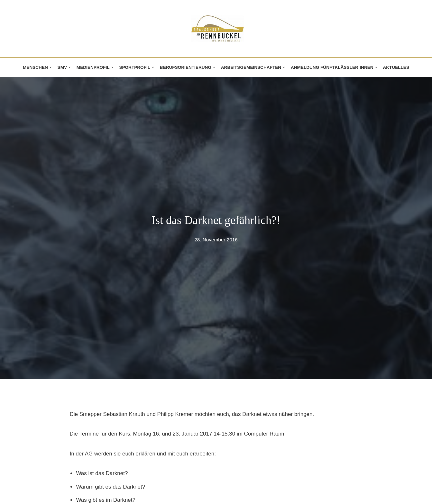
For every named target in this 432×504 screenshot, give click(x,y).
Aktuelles (396, 67)
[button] (51, 67)
